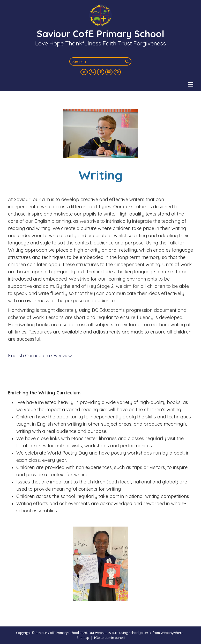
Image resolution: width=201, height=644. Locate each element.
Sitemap (83, 638)
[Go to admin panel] (109, 638)
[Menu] (191, 85)
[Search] (128, 61)
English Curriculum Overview (40, 355)
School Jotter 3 (140, 633)
